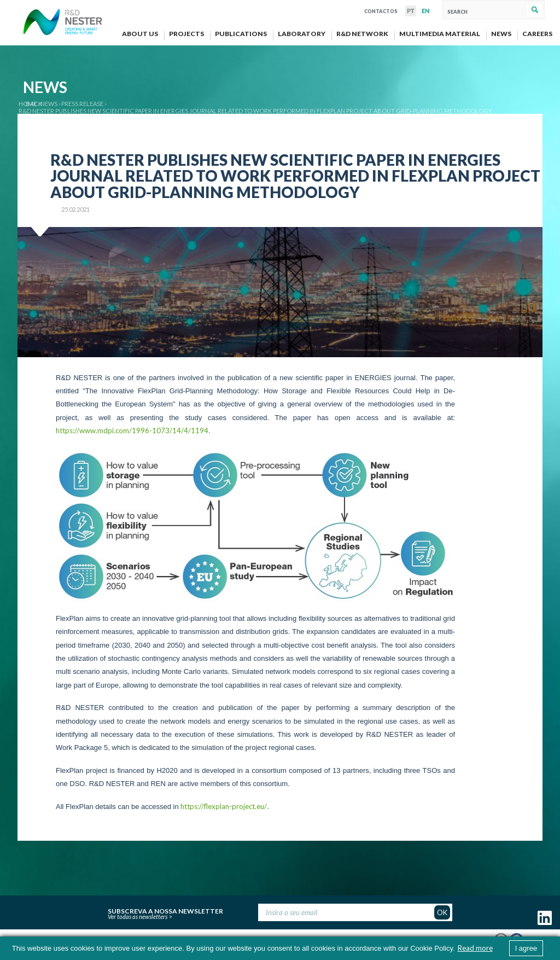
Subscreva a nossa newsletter (165, 910)
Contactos (381, 10)
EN (425, 11)
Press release (82, 104)
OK (442, 912)
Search (535, 10)
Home (28, 104)
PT (411, 11)
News (49, 104)
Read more (475, 948)
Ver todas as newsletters (138, 917)
